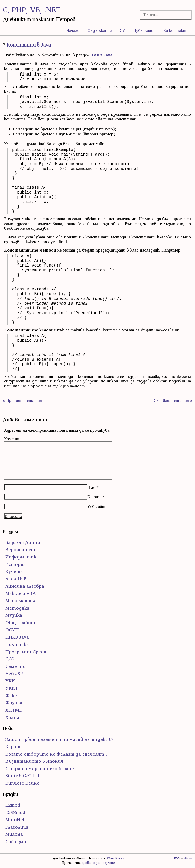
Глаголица (17, 827)
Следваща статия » (173, 400)
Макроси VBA (21, 593)
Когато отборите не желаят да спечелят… (57, 754)
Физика (14, 703)
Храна (12, 717)
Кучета (14, 571)
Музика (14, 615)
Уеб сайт (96, 506)
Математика (21, 601)
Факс (11, 695)
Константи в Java (29, 45)
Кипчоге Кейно (22, 783)
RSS (177, 858)
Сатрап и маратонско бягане (40, 768)
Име (91, 487)
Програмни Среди (26, 652)
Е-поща (94, 497)
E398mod (15, 812)
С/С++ (14, 659)
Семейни (15, 666)
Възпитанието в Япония (34, 761)
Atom (188, 858)
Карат (13, 747)
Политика (17, 644)
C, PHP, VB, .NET (32, 10)
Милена (14, 834)
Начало (73, 30)
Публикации (144, 30)
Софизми (16, 841)
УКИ (10, 681)
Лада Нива (17, 579)
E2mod (13, 805)
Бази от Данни (23, 542)
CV (122, 30)
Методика (17, 608)
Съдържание (100, 30)
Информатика (22, 557)
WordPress (115, 858)
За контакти (176, 30)
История (15, 564)
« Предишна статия (22, 400)
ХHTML (13, 710)
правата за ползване (98, 863)
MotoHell (16, 820)
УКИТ (12, 688)
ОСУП (12, 630)
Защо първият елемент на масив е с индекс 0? (59, 739)
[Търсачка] (164, 15)
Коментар (14, 439)
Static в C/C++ (23, 776)
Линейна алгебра (25, 586)
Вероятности (22, 549)
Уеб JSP (14, 674)
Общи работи (22, 622)
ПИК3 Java (101, 55)
